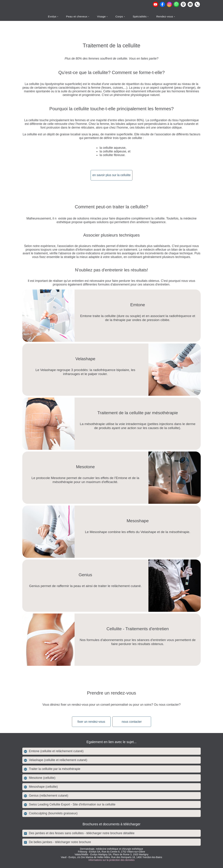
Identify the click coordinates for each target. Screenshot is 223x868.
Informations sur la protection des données (112, 860)
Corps (120, 16)
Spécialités (140, 16)
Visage (102, 16)
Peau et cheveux (77, 16)
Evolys (53, 16)
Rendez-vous (165, 16)
